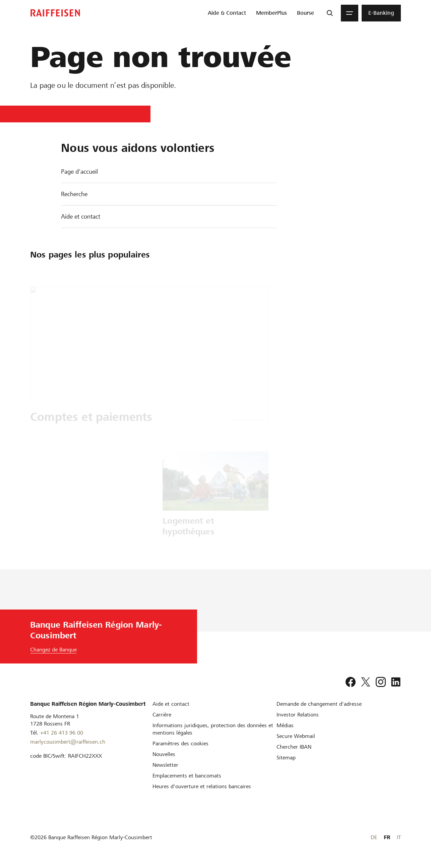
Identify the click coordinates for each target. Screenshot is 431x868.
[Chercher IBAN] (294, 747)
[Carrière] (162, 715)
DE (374, 837)
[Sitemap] (286, 758)
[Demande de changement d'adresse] (319, 704)
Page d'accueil (79, 171)
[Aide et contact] (171, 704)
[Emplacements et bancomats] (187, 776)
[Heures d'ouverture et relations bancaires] (202, 786)
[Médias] (285, 725)
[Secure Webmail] (296, 736)
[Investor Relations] (298, 715)
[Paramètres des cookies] (180, 743)
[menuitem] (227, 13)
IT (399, 837)
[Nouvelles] (164, 754)
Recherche (74, 194)
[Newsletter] (165, 765)
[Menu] (350, 13)
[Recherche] (330, 13)
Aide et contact (81, 216)
